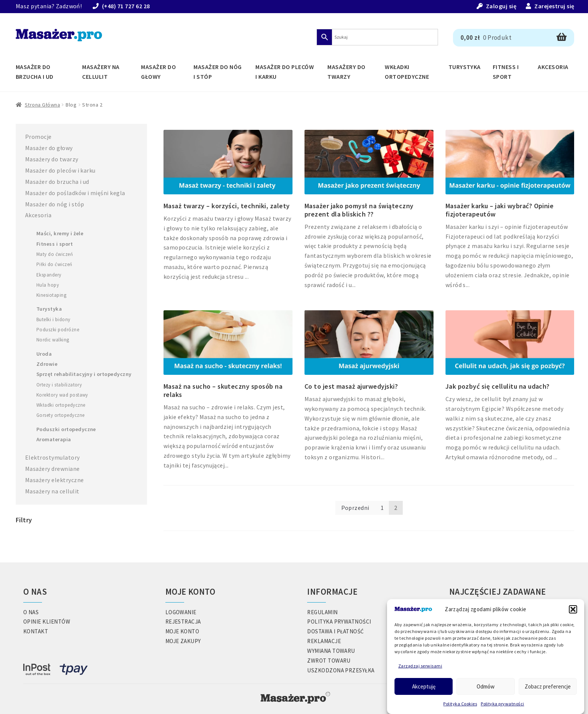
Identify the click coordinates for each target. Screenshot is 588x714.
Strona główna (42, 105)
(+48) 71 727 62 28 (126, 6)
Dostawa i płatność (336, 631)
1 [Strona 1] (382, 508)
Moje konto (182, 631)
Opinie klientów (47, 622)
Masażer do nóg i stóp (218, 72)
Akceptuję (424, 686)
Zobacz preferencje (548, 686)
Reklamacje (324, 641)
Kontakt (36, 631)
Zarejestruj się (554, 6)
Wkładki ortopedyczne (407, 72)
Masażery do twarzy (346, 72)
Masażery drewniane (52, 469)
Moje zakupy (183, 641)
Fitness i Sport (506, 72)
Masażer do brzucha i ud (35, 72)
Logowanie (181, 612)
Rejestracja (183, 622)
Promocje (38, 137)
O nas (31, 612)
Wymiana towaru (331, 651)
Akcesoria (553, 67)
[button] (573, 609)
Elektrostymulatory (52, 457)
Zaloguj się (501, 6)
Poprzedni (355, 508)
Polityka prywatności (502, 704)
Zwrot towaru (329, 661)
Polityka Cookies (460, 704)
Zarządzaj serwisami (420, 666)
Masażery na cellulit (101, 72)
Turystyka (465, 67)
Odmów (486, 686)
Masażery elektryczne (55, 480)
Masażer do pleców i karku (285, 72)
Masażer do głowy (158, 72)
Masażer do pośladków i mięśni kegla (75, 193)
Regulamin (322, 612)
